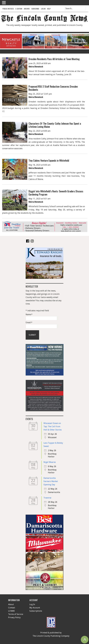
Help (49, 9)
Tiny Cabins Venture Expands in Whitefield (49, 160)
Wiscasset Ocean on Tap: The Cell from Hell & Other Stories (53, 427)
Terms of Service (16, 614)
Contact (12, 608)
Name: (29, 314)
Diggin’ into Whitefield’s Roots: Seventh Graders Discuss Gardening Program (56, 193)
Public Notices (8, 9)
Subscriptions (36, 611)
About (11, 604)
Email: (29, 323)
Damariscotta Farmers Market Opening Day (51, 481)
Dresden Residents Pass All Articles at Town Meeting (54, 59)
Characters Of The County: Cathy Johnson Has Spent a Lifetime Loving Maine (55, 125)
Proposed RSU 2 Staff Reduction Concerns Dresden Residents (53, 88)
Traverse (47, 498)
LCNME (12, 611)
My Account (35, 608)
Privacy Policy (14, 617)
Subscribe (35, 9)
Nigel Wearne (50, 462)
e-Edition (19, 9)
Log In (43, 9)
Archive (27, 9)
